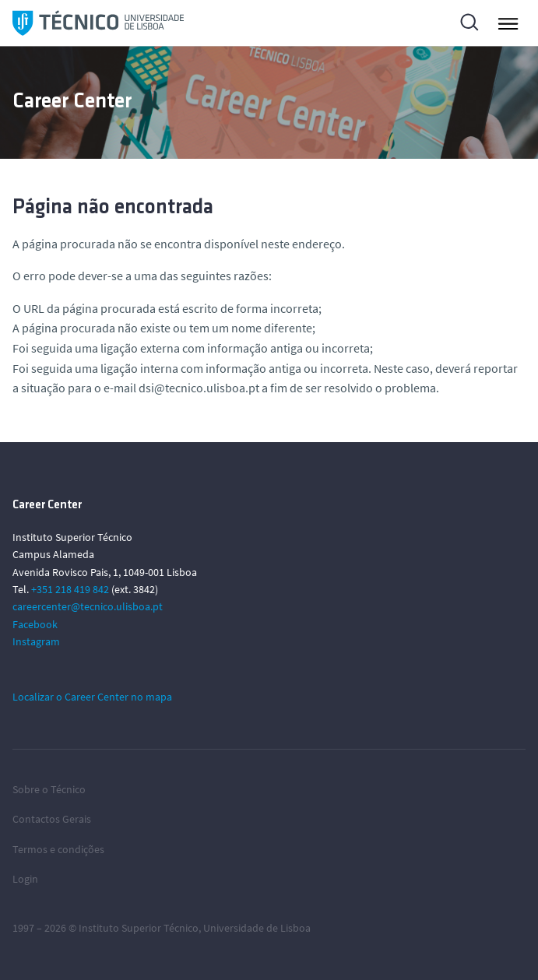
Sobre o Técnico (49, 789)
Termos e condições (58, 849)
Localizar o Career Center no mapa (92, 697)
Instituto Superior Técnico (139, 928)
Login (25, 879)
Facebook (35, 624)
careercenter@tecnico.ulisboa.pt (88, 606)
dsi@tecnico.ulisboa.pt (199, 388)
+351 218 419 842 (70, 589)
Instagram (36, 641)
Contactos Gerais (52, 819)
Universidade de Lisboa (257, 928)
